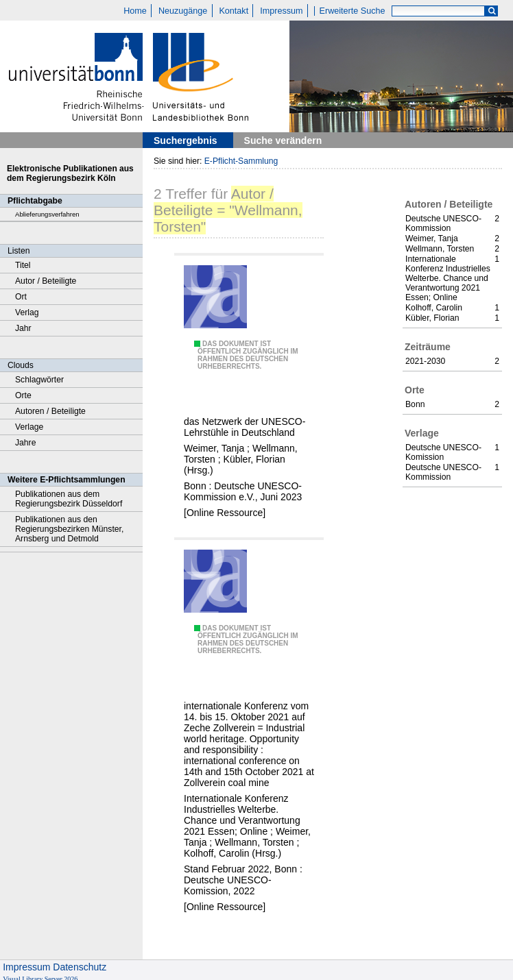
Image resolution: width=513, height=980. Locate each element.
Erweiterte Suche (353, 11)
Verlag (27, 313)
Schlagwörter (39, 380)
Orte (23, 395)
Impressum (281, 11)
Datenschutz (80, 967)
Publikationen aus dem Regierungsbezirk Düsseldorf (69, 499)
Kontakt (234, 11)
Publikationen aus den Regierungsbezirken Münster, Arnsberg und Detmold (69, 529)
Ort (21, 297)
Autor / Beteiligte (46, 281)
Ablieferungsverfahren (47, 214)
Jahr (23, 328)
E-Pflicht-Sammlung (241, 161)
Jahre (25, 443)
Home (135, 11)
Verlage (29, 427)
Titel (23, 265)
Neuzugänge (183, 11)
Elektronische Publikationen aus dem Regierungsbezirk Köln (70, 173)
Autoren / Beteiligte (50, 411)
